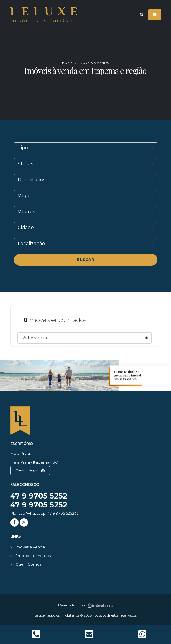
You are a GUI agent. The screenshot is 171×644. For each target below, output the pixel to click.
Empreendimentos (34, 556)
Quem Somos (28, 564)
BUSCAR (85, 260)
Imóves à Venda (31, 547)
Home (67, 63)
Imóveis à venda (94, 63)
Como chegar (30, 470)
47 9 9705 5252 (39, 496)
